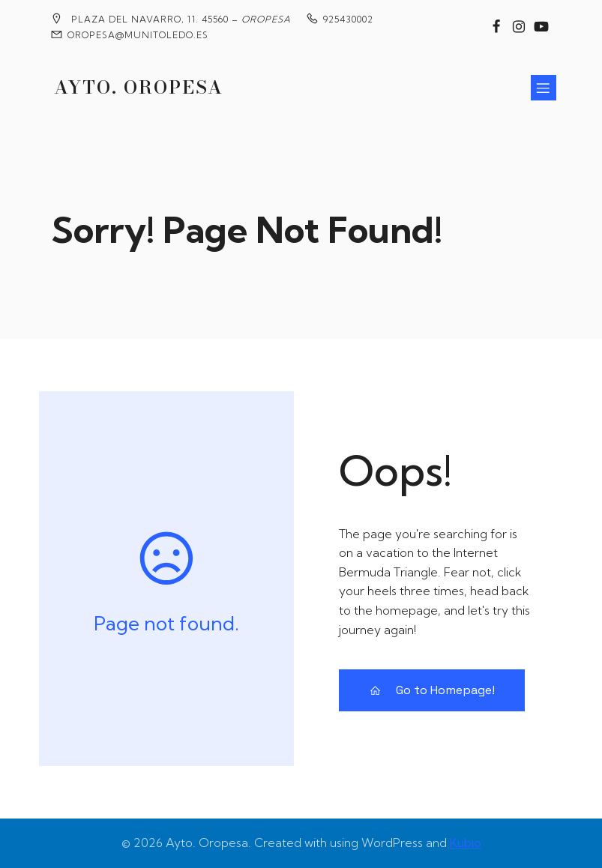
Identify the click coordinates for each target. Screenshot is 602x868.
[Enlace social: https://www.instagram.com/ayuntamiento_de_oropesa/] (519, 27)
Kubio (466, 843)
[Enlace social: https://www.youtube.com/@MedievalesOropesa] (541, 27)
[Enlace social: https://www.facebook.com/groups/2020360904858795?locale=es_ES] (496, 27)
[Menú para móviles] (544, 88)
